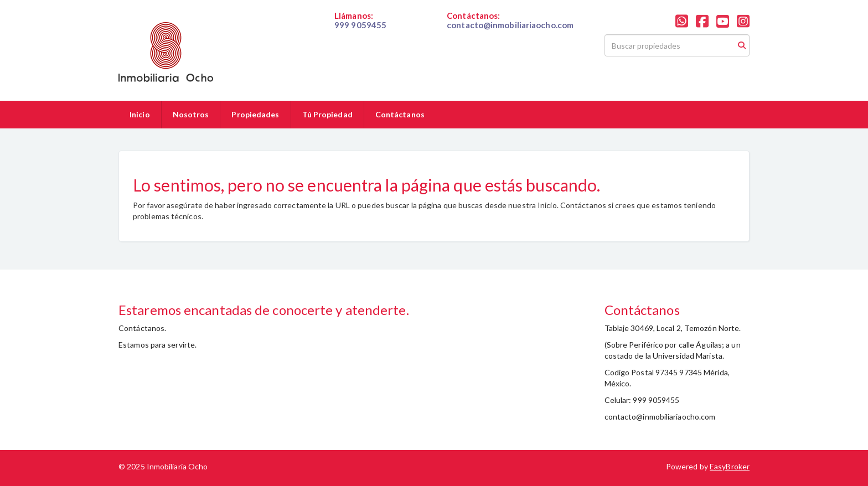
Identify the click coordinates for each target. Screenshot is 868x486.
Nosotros (191, 114)
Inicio (140, 114)
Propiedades (255, 114)
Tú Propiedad (327, 114)
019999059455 (361, 34)
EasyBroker (730, 466)
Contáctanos (400, 114)
